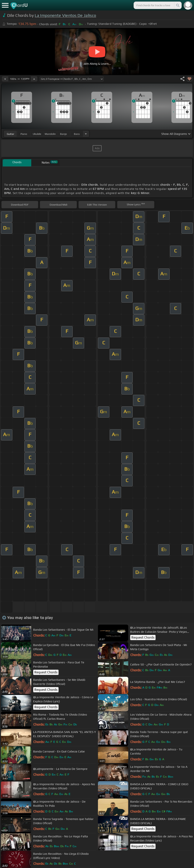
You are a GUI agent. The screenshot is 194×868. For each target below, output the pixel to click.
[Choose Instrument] (86, 134)
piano (24, 134)
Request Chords (143, 637)
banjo (63, 134)
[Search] (178, 5)
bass (77, 134)
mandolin (50, 134)
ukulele (37, 134)
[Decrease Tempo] (5, 79)
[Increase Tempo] (34, 79)
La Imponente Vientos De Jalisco (65, 15)
